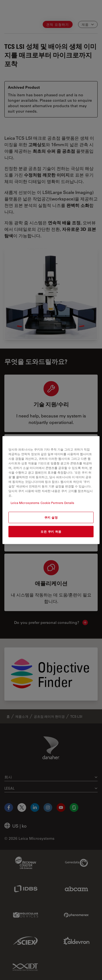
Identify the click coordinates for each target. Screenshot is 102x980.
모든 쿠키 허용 (51, 532)
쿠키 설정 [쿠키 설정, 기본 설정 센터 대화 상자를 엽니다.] (51, 517)
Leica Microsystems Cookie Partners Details (42, 503)
